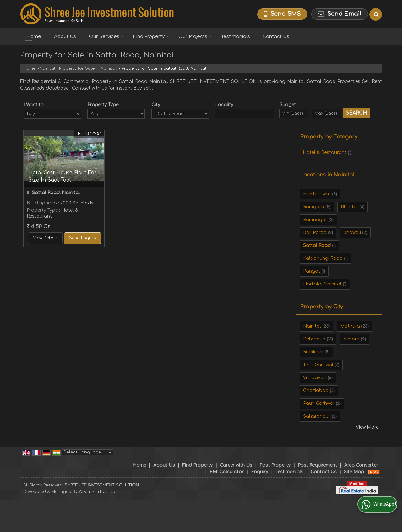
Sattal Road (317, 245)
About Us (65, 37)
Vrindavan (315, 378)
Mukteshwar (317, 194)
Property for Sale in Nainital (88, 68)
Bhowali (352, 233)
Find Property (151, 37)
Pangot (312, 271)
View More (367, 427)
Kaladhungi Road (323, 258)
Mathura (350, 326)
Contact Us (276, 37)
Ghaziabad (316, 391)
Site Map (354, 472)
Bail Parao (315, 233)
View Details (45, 238)
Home (34, 37)
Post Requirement (317, 465)
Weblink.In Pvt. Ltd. (98, 492)
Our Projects (195, 37)
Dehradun (314, 339)
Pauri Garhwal (319, 403)
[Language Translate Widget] (87, 452)
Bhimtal (349, 207)
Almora (351, 339)
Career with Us (236, 465)
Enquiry (260, 472)
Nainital (47, 68)
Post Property (275, 465)
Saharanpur (317, 416)
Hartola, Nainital (322, 284)
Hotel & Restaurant (325, 152)
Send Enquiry (83, 238)
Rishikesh (313, 352)
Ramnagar (315, 220)
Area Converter (361, 465)
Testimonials (236, 37)
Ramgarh (314, 207)
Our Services (106, 37)
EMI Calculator (227, 472)
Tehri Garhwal (318, 365)
